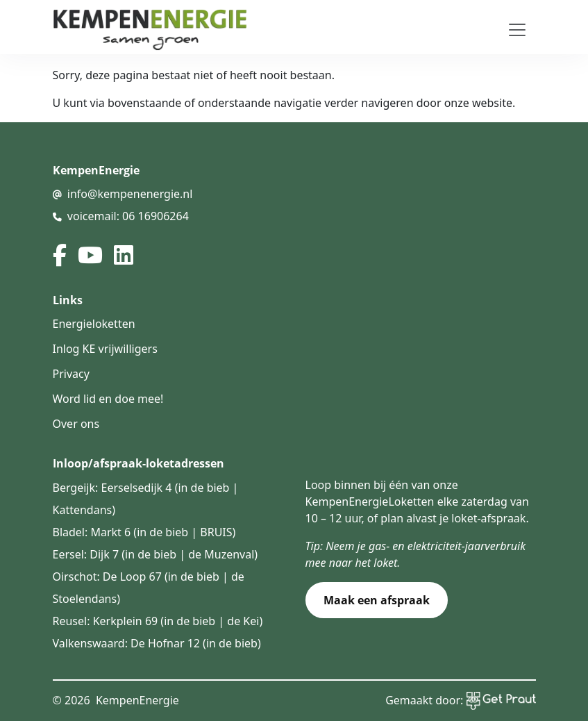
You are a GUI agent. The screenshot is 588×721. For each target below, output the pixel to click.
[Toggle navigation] (517, 30)
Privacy (71, 374)
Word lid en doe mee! (108, 399)
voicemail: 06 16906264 (128, 216)
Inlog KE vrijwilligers (105, 349)
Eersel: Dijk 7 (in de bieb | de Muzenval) (156, 554)
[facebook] (60, 255)
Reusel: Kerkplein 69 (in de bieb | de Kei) (158, 621)
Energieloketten (94, 324)
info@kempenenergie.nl (130, 194)
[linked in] (124, 255)
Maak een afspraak (377, 600)
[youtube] (90, 255)
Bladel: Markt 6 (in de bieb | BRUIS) (144, 532)
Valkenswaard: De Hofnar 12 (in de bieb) (157, 643)
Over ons (76, 424)
